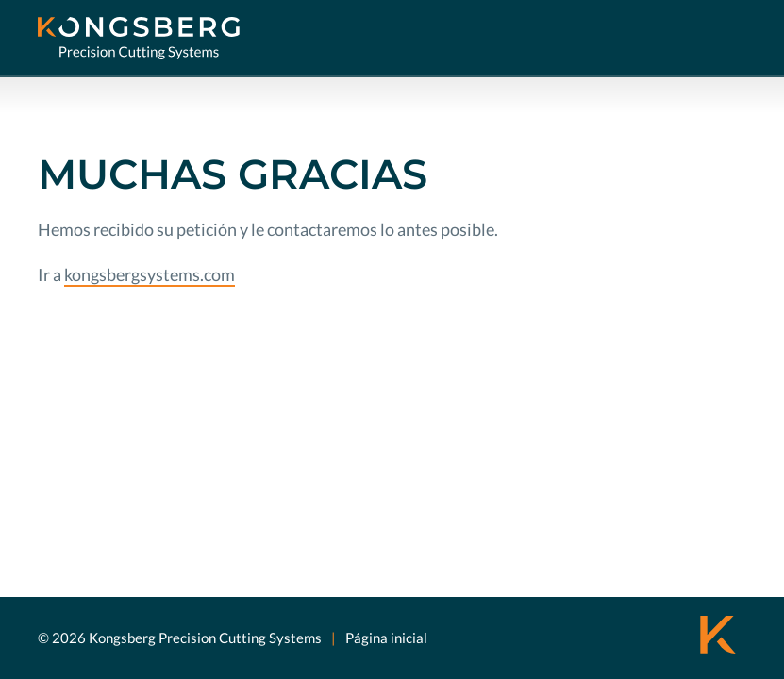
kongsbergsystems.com (150, 274)
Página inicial (386, 638)
